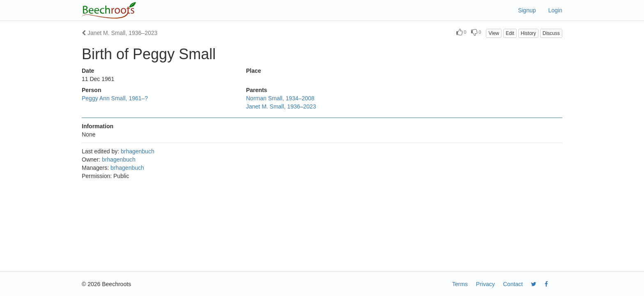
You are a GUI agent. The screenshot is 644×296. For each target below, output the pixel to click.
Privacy (485, 284)
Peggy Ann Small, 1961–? (115, 98)
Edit (510, 33)
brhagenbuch (138, 151)
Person (91, 90)
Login (555, 10)
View (494, 33)
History (528, 33)
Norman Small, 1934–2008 (280, 98)
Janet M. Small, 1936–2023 (120, 33)
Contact (513, 284)
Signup (527, 10)
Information (98, 126)
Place (254, 71)
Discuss (551, 33)
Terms (460, 284)
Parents (256, 90)
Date (88, 71)
